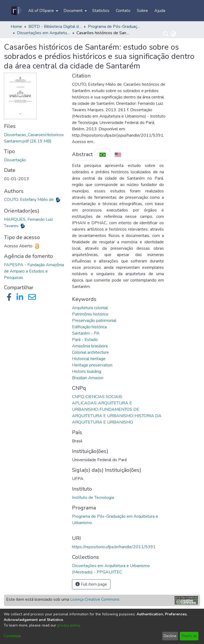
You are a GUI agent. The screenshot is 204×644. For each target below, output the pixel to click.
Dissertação (15, 160)
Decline (170, 636)
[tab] (103, 155)
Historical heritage (89, 359)
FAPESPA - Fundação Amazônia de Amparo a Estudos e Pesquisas (34, 271)
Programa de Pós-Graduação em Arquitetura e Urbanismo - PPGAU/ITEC (114, 27)
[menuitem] (43, 11)
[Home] (17, 11)
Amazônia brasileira (90, 346)
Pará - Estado (85, 340)
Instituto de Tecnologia (93, 498)
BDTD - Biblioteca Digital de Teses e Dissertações (55, 27)
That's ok (189, 636)
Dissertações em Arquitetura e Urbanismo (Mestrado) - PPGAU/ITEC (44, 33)
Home (16, 27)
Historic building (87, 371)
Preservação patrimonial (94, 321)
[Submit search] (166, 34)
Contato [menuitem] (123, 11)
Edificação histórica (89, 327)
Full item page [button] (91, 584)
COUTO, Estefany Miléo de (29, 200)
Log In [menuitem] (184, 34)
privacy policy (68, 625)
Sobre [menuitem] (142, 11)
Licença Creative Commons (95, 599)
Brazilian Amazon (88, 378)
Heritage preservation (92, 365)
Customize (12, 636)
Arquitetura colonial (90, 308)
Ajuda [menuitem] (160, 11)
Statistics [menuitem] (101, 11)
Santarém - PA (86, 333)
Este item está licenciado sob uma (63, 599)
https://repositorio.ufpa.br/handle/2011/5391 (114, 547)
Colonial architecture (90, 352)
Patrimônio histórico (90, 314)
